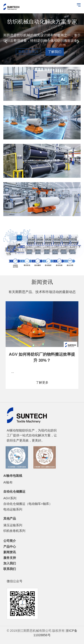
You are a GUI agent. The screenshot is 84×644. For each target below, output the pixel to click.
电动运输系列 (13, 509)
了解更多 (42, 382)
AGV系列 (10, 498)
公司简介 (10, 541)
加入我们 (10, 563)
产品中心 (10, 547)
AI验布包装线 (13, 476)
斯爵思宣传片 (28, 52)
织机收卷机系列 (14, 531)
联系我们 (10, 569)
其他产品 (10, 518)
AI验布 (8, 482)
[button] (6, 39)
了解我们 (55, 52)
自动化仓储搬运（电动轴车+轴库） (28, 504)
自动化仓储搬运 (14, 491)
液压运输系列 (13, 525)
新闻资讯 (10, 552)
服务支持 (10, 558)
